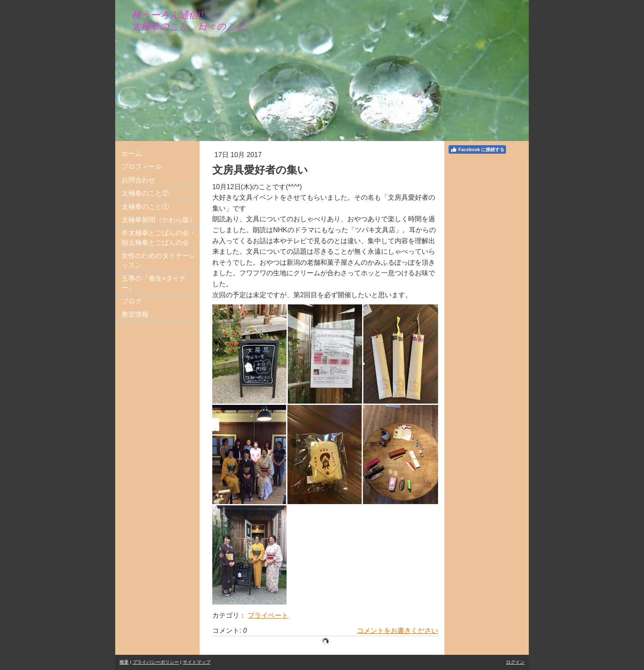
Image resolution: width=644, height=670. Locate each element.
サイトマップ (197, 662)
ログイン (515, 662)
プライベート (268, 615)
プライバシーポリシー (156, 662)
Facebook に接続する (477, 149)
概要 (124, 662)
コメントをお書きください (398, 631)
